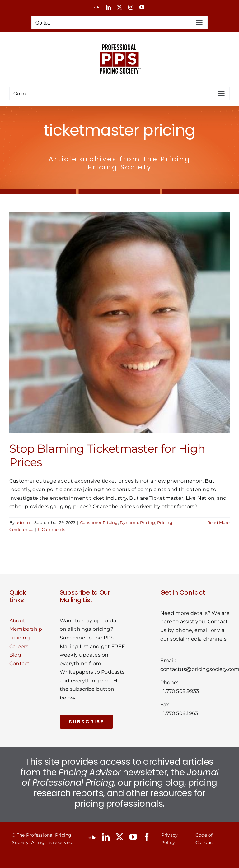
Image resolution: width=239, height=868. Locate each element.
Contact (20, 664)
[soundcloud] (92, 837)
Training (20, 638)
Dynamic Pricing (138, 522)
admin (23, 522)
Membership (26, 629)
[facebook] (147, 837)
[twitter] (119, 837)
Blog (15, 655)
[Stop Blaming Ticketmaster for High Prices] (119, 323)
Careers (19, 646)
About (17, 621)
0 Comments (52, 529)
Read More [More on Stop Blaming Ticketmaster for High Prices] (218, 522)
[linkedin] (106, 837)
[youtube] (133, 837)
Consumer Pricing (99, 522)
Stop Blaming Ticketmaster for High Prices (107, 455)
